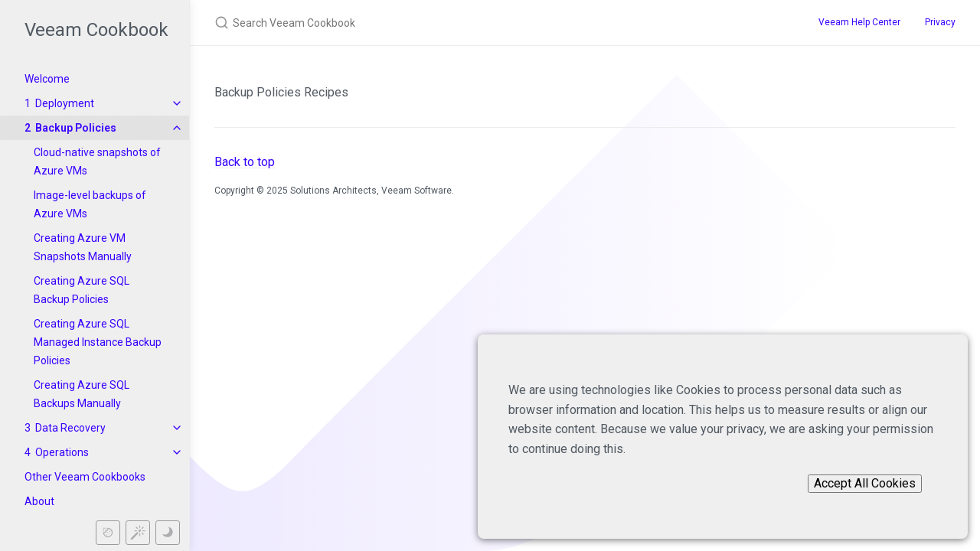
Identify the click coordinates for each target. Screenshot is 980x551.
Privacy (940, 22)
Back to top (245, 162)
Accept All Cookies (865, 483)
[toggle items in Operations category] (177, 452)
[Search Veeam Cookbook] (484, 23)
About (39, 501)
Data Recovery (70, 428)
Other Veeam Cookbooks (85, 477)
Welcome (47, 79)
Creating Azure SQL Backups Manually (82, 394)
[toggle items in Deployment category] (177, 103)
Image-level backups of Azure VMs (90, 204)
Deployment (65, 103)
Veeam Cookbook (96, 30)
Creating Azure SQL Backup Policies (82, 290)
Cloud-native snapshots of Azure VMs (97, 161)
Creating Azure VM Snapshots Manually (83, 247)
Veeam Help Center (859, 22)
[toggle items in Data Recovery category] (177, 428)
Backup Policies (76, 128)
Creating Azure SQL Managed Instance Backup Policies (98, 342)
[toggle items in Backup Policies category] (177, 128)
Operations (62, 452)
